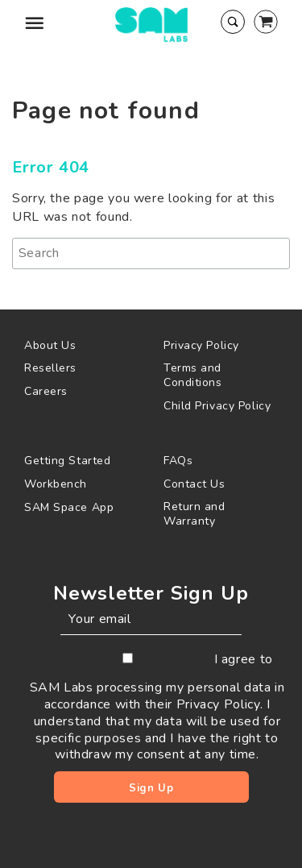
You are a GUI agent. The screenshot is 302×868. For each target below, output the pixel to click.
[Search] (151, 253)
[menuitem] (82, 345)
